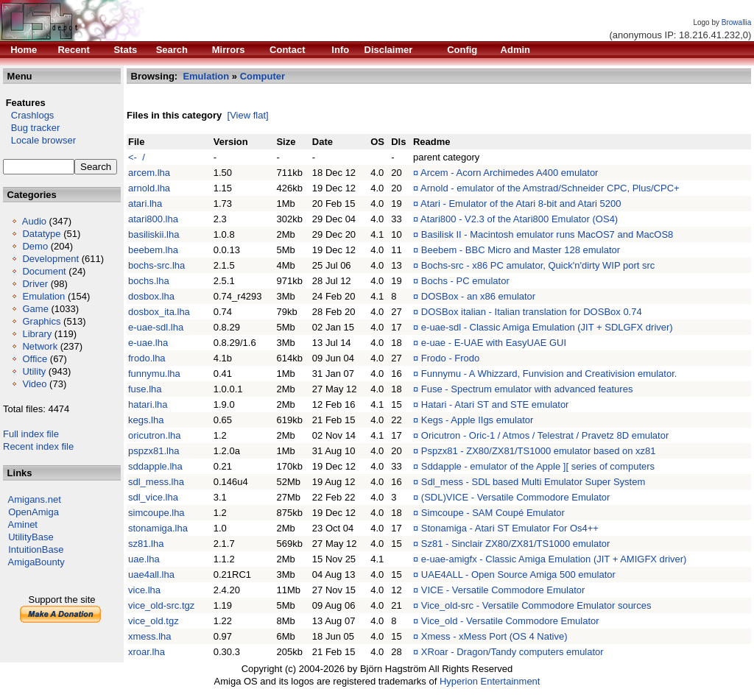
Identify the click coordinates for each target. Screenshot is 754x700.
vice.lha (144, 590)
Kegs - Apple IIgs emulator (477, 420)
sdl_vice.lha (153, 497)
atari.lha (145, 204)
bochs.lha (149, 281)
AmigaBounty (36, 562)
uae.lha (144, 559)
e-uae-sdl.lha (156, 327)
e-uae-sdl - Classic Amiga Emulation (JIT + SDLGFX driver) (547, 327)
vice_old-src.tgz (161, 605)
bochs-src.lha (156, 265)
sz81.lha (146, 544)
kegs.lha (146, 420)
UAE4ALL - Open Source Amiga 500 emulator (518, 575)
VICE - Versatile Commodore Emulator (503, 590)
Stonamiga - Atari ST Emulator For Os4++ (510, 528)
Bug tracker (31, 128)
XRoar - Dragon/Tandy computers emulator (512, 652)
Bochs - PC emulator (465, 281)
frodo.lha (147, 358)
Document (44, 271)
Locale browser (39, 140)
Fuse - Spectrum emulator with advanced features (527, 389)
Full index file (31, 434)
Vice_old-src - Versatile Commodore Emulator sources (536, 605)
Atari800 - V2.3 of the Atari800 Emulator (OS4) (519, 219)
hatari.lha (148, 404)
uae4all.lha (151, 575)
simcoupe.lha (156, 513)
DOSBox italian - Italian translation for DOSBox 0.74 (532, 312)
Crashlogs (28, 115)
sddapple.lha (155, 466)
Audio (34, 221)
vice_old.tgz (154, 621)
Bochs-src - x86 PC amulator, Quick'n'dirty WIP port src (538, 265)
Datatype (41, 234)
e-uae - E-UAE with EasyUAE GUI (494, 343)
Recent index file (38, 446)
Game (35, 309)
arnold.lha (149, 188)
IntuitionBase (36, 549)
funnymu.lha (154, 374)
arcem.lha (149, 173)
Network (40, 346)
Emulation (43, 296)
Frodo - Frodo (450, 358)
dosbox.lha (151, 296)
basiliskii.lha (154, 234)
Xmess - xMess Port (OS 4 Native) (494, 636)
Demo (35, 246)
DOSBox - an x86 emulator (478, 296)
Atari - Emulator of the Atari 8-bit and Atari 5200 (521, 204)
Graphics (41, 321)
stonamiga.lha (158, 528)
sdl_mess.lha (156, 482)
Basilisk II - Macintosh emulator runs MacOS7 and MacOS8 (547, 234)
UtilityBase (31, 537)
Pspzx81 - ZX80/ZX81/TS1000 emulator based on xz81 (539, 451)
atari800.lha (153, 219)
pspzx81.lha (154, 451)
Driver (35, 284)
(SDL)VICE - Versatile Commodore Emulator (515, 497)
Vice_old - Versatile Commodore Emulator (510, 621)
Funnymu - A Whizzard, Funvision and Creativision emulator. (549, 374)
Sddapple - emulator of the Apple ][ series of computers (538, 466)
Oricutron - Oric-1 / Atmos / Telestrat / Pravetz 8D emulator (545, 435)
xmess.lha (150, 636)
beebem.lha (153, 250)
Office (35, 359)
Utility (34, 371)
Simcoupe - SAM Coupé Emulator (493, 513)
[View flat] (248, 115)
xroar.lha (147, 652)
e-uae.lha (148, 343)
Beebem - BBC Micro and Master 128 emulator (521, 250)
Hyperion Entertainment (490, 681)
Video (34, 384)
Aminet (23, 524)
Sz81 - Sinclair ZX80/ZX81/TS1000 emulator (516, 544)
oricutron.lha (155, 435)
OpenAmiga (34, 512)
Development (50, 259)
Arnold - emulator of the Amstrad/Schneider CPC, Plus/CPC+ (550, 188)
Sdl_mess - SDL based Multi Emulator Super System (533, 482)
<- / (137, 157)
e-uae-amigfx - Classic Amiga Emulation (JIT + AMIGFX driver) (554, 559)
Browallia (737, 22)
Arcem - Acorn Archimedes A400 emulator (509, 173)
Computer (263, 76)
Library (37, 334)
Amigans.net (35, 499)
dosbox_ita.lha (159, 312)
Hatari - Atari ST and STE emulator (495, 404)
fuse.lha (145, 389)
